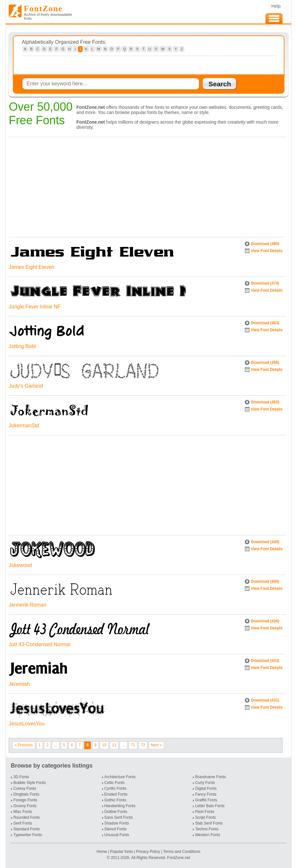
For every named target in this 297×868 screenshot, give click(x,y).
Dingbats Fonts (26, 794)
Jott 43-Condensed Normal (39, 644)
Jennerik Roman (28, 605)
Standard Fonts (26, 829)
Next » (157, 745)
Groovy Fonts (25, 806)
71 (133, 745)
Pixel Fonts (204, 812)
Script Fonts (205, 817)
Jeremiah (19, 684)
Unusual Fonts (117, 835)
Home (102, 852)
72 (143, 745)
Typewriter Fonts (28, 835)
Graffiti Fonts (206, 800)
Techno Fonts (207, 829)
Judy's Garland (26, 386)
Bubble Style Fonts (29, 783)
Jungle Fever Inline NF (35, 307)
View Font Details (267, 251)
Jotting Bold (22, 346)
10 (104, 745)
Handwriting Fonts (120, 806)
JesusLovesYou (27, 724)
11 (114, 745)
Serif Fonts (23, 823)
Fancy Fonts (206, 794)
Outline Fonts (116, 812)
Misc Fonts (23, 812)
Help (276, 6)
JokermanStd (24, 425)
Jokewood (20, 565)
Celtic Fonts (114, 783)
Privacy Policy (148, 852)
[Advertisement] (146, 185)
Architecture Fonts (120, 777)
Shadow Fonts (117, 823)
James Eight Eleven (31, 267)
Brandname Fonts (210, 777)
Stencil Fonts (115, 829)
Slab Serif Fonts (209, 823)
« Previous (24, 745)
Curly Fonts (205, 783)
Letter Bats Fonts (210, 806)
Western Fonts (208, 835)
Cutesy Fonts (25, 788)
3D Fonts (21, 777)
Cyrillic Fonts (115, 788)
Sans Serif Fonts (119, 817)
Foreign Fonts (25, 800)
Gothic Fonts (115, 800)
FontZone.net (179, 858)
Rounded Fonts (26, 817)
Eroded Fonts (116, 794)
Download (265, 244)
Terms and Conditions (182, 852)
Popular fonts (121, 852)
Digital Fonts (206, 788)
